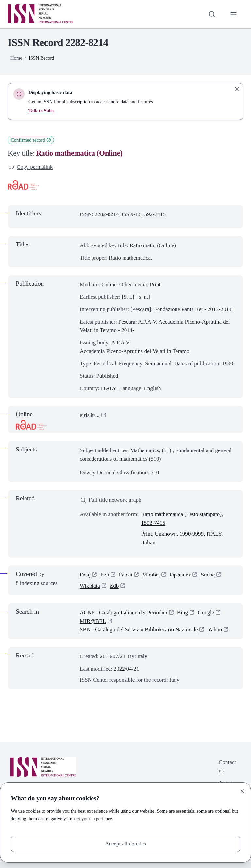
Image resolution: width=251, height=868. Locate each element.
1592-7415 (154, 214)
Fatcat (126, 575)
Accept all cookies (125, 844)
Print (155, 284)
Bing (183, 613)
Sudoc (208, 575)
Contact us (227, 766)
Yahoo (215, 630)
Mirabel (151, 575)
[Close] (242, 791)
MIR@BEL (93, 621)
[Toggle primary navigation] (234, 14)
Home (16, 58)
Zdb (114, 586)
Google (206, 613)
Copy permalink (31, 167)
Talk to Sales (41, 111)
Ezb (105, 575)
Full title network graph (111, 500)
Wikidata (90, 586)
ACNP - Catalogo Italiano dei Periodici (124, 613)
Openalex (180, 575)
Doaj (85, 575)
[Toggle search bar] (212, 14)
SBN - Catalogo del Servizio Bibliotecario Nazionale (139, 630)
